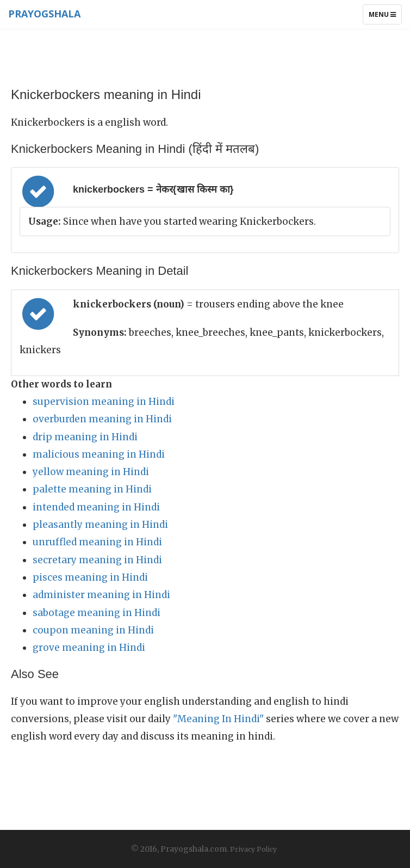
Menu (385, 17)
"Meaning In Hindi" (218, 719)
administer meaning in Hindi (101, 595)
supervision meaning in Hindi (104, 402)
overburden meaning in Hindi (102, 419)
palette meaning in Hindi (92, 489)
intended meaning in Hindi (96, 507)
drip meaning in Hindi (85, 437)
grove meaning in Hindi (89, 648)
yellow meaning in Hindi (91, 472)
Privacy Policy (253, 849)
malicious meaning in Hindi (99, 454)
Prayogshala (44, 14)
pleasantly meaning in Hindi (100, 525)
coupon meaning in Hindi (93, 630)
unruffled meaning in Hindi (97, 542)
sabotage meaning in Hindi (97, 613)
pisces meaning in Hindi (90, 577)
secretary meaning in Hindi (97, 560)
